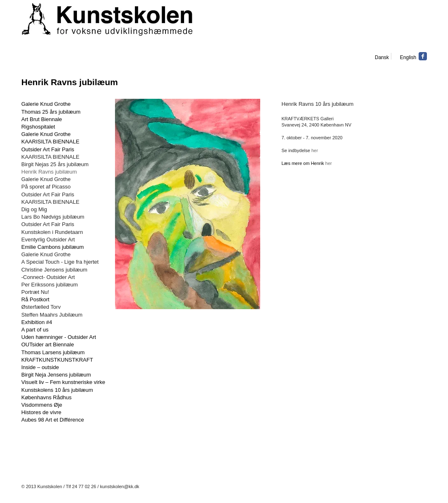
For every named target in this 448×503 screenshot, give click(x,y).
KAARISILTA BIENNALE (50, 142)
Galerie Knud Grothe (46, 134)
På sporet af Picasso (46, 187)
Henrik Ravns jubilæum (49, 172)
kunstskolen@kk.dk (120, 486)
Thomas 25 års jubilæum (51, 112)
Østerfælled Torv (41, 307)
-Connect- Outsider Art (48, 277)
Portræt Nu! (35, 292)
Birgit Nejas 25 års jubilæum (55, 164)
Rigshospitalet (38, 127)
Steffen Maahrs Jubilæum (52, 315)
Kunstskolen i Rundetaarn (53, 232)
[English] (408, 57)
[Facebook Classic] (423, 56)
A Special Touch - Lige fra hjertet (60, 262)
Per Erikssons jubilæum (50, 285)
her (315, 150)
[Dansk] (382, 57)
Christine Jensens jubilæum (55, 270)
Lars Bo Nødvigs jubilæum (53, 217)
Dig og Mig (34, 209)
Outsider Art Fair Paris (48, 194)
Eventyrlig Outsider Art (48, 240)
